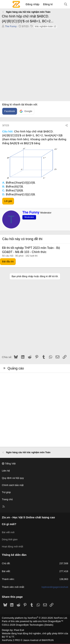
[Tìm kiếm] (66, 4)
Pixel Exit (19, 630)
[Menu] (5, 4)
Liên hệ (6, 471)
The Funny (11, 26)
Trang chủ (7, 499)
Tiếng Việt (9, 464)
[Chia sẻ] (67, 125)
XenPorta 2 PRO (11, 640)
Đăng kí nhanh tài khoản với (20, 104)
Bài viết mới (8, 532)
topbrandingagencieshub (55, 587)
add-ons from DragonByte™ (48, 621)
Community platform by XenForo (35, 618)
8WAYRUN (48, 640)
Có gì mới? (9, 524)
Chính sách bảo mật (13, 485)
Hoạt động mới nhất (13, 547)
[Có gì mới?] (58, 4)
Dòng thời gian (10, 539)
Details (49, 625)
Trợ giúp (6, 492)
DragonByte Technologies (30, 625)
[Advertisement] (35, 66)
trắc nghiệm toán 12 (46, 26)
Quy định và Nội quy (13, 478)
